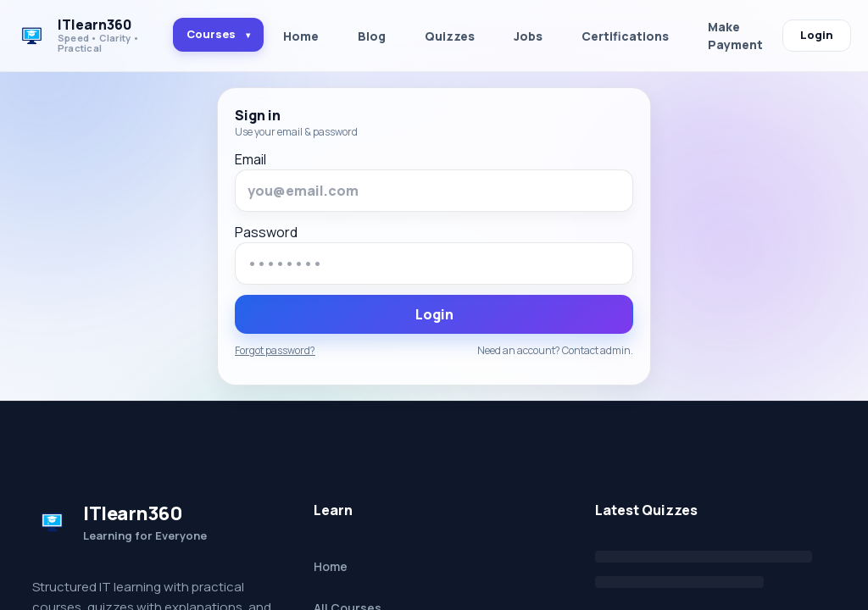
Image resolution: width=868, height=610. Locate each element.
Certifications (625, 36)
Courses (218, 34)
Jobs (528, 36)
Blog (372, 36)
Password (266, 232)
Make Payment (735, 36)
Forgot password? (275, 351)
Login (817, 35)
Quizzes (450, 36)
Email (250, 159)
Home (301, 36)
